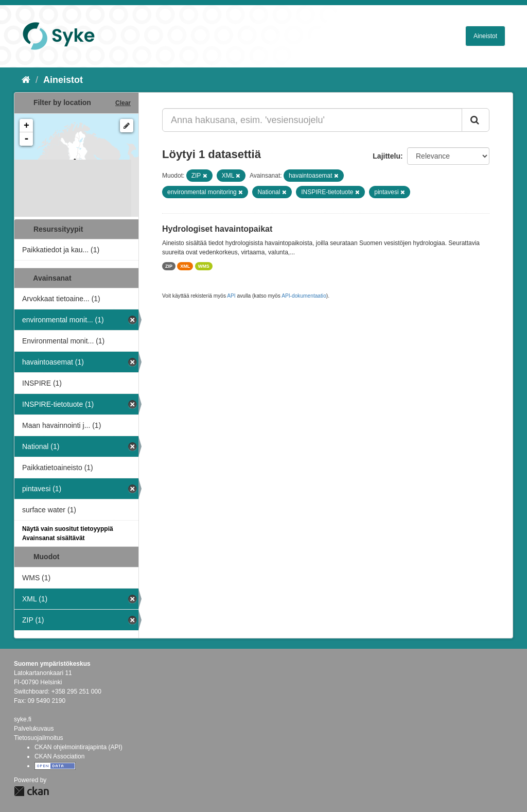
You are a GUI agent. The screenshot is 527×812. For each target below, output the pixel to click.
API (231, 296)
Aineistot (485, 36)
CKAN (31, 791)
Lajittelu (387, 156)
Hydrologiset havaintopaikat (217, 229)
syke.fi (23, 719)
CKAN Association (59, 756)
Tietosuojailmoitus (39, 738)
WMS (204, 266)
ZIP (169, 266)
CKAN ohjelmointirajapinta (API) (78, 747)
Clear (123, 103)
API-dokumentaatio (304, 296)
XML (185, 266)
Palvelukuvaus (34, 729)
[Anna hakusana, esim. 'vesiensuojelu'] (312, 120)
